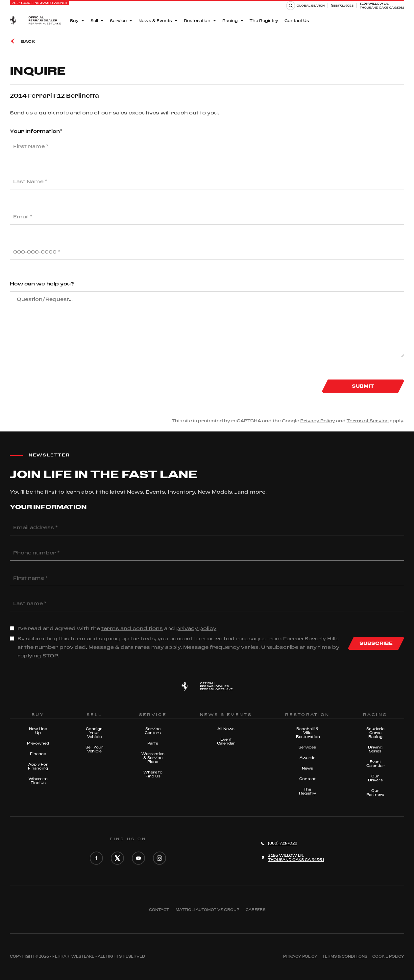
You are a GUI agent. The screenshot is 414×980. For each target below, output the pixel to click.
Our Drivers (375, 778)
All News (226, 729)
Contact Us (297, 21)
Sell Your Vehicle (94, 749)
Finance (38, 754)
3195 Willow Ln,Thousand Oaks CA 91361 (382, 5)
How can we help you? (42, 284)
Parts (153, 743)
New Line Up (38, 731)
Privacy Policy (318, 421)
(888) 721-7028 (342, 5)
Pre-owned (38, 743)
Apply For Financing (38, 766)
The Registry (264, 21)
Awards (307, 758)
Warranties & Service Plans (153, 758)
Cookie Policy (388, 956)
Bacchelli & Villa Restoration (307, 733)
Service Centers (153, 731)
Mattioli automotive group (207, 910)
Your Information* (36, 131)
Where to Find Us (38, 781)
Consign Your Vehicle (94, 733)
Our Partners (375, 793)
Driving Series (375, 749)
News (307, 768)
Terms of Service (368, 421)
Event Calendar (226, 741)
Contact (307, 779)
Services (307, 747)
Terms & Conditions (345, 956)
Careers (256, 910)
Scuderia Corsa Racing (375, 733)
